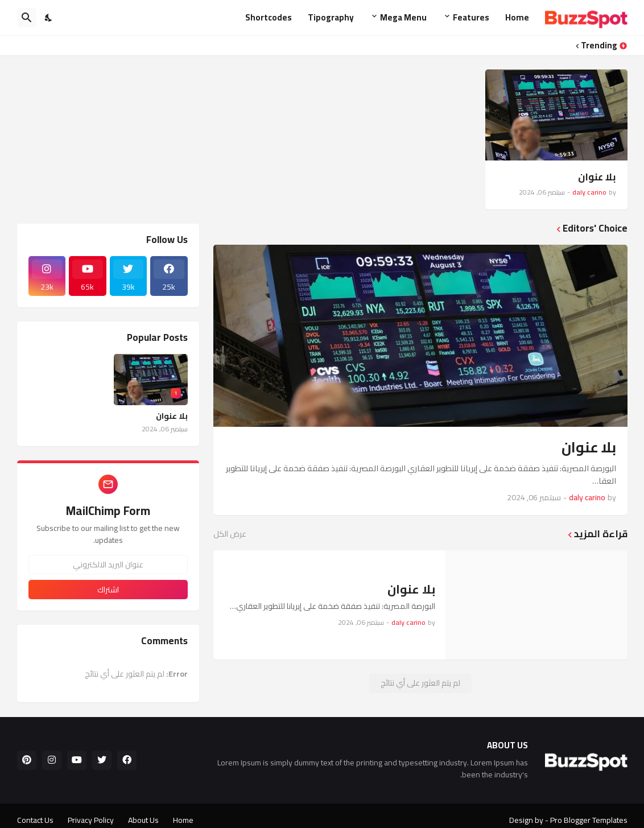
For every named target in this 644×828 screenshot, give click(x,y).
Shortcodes (269, 17)
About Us (143, 820)
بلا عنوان (597, 177)
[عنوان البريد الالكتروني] (108, 565)
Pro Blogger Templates (589, 820)
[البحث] (27, 18)
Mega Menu (403, 17)
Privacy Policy (91, 820)
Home (517, 17)
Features (471, 17)
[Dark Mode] (49, 18)
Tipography (331, 17)
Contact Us (35, 820)
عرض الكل (230, 534)
